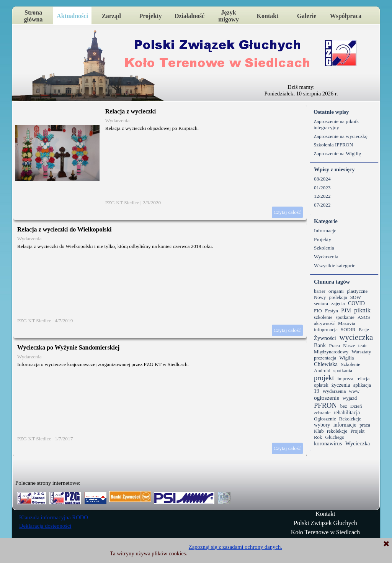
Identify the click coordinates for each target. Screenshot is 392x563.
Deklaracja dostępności (45, 526)
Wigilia (347, 358)
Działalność (189, 16)
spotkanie (345, 317)
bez (344, 406)
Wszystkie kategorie (335, 265)
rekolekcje (337, 431)
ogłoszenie (327, 398)
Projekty (150, 16)
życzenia (341, 385)
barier (320, 291)
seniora (321, 304)
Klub (319, 431)
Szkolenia (324, 248)
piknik (362, 310)
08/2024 (322, 179)
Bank (320, 345)
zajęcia (338, 304)
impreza (345, 379)
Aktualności (72, 16)
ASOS (364, 317)
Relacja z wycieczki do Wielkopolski (65, 229)
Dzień (356, 406)
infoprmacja (326, 330)
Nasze (349, 346)
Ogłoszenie (325, 419)
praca (365, 425)
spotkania (343, 371)
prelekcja (338, 297)
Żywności (325, 338)
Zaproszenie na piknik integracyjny (336, 124)
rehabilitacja (347, 413)
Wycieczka (358, 443)
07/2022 (322, 205)
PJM (346, 311)
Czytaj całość (287, 212)
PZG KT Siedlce (122, 203)
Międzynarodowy (331, 352)
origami (336, 291)
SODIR (348, 330)
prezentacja (325, 358)
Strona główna (33, 16)
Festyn (332, 311)
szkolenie (323, 317)
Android (322, 371)
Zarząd (111, 16)
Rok (318, 437)
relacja (363, 379)
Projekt (357, 431)
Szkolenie (351, 364)
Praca (335, 346)
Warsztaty (362, 352)
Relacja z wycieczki (131, 111)
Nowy (320, 297)
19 (317, 391)
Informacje (325, 231)
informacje (345, 425)
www (354, 391)
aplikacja (362, 385)
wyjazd (350, 398)
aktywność (324, 323)
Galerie (307, 16)
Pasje (364, 330)
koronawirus (328, 443)
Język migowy (228, 16)
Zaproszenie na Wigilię (337, 153)
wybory (322, 425)
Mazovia (347, 323)
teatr (363, 346)
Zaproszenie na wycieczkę (341, 136)
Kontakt (268, 16)
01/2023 (322, 188)
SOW (356, 297)
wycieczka (356, 337)
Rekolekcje (350, 419)
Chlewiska (326, 364)
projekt (324, 378)
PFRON (325, 405)
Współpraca (346, 16)
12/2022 (322, 196)
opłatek (321, 385)
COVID (356, 303)
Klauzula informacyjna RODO (54, 517)
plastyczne (357, 291)
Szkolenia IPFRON (333, 145)
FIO (318, 311)
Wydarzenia (118, 121)
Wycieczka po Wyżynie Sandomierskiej (68, 347)
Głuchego (335, 437)
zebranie (322, 413)
